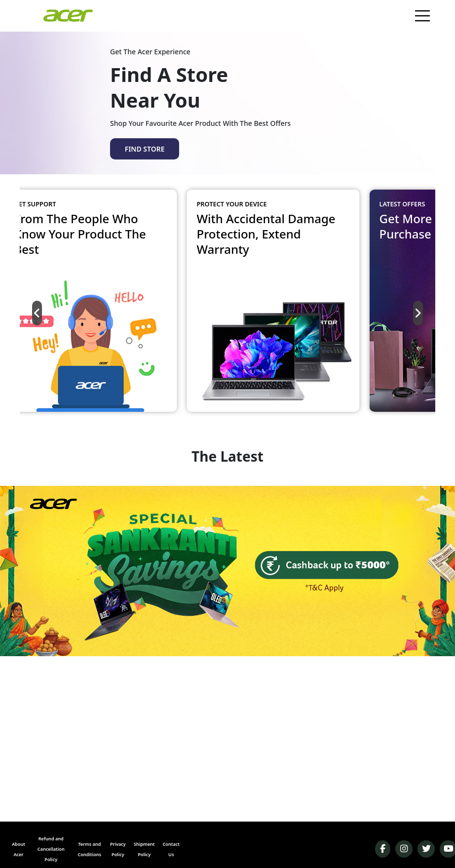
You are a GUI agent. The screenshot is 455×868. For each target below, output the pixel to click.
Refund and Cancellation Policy (51, 849)
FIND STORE (145, 149)
